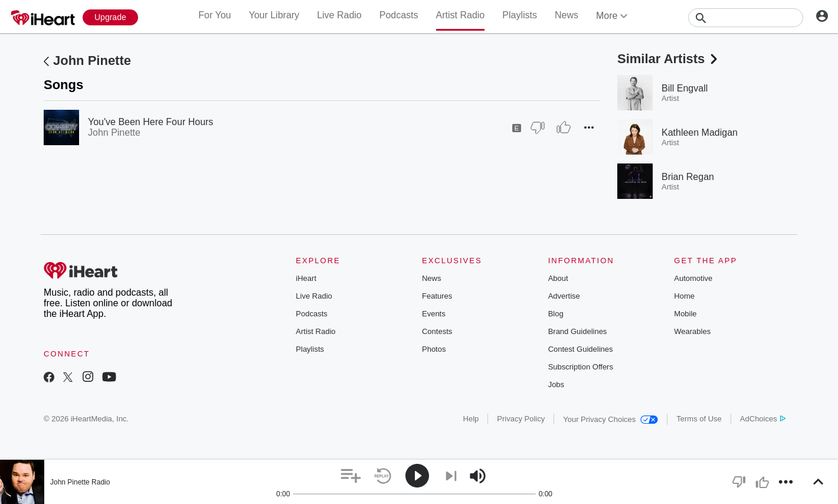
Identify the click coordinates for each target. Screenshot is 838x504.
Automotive (693, 278)
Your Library (274, 15)
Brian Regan (688, 177)
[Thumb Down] (538, 127)
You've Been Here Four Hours (150, 122)
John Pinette (92, 60)
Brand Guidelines (578, 331)
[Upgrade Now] (110, 17)
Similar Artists (669, 59)
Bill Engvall (685, 88)
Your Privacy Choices (611, 419)
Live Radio (339, 15)
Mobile (685, 314)
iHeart (306, 278)
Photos (434, 349)
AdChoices (763, 419)
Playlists (520, 15)
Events (434, 314)
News (567, 15)
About (558, 278)
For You (215, 15)
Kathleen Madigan (700, 132)
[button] (589, 127)
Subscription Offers (581, 367)
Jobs (556, 384)
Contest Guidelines (581, 349)
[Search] (746, 18)
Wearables (692, 331)
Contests (437, 331)
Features (437, 296)
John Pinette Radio (80, 482)
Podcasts (399, 15)
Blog (556, 314)
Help (471, 419)
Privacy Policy (521, 419)
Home (684, 296)
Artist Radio (461, 15)
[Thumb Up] (564, 127)
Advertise (564, 296)
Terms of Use (699, 419)
